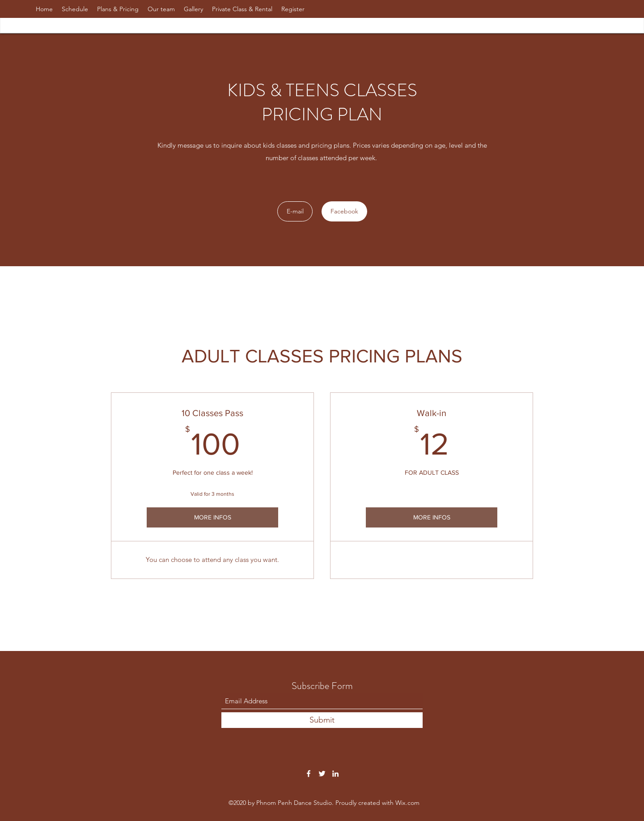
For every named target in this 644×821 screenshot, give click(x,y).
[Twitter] (322, 774)
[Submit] (322, 720)
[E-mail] (295, 211)
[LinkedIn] (335, 774)
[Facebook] (344, 211)
